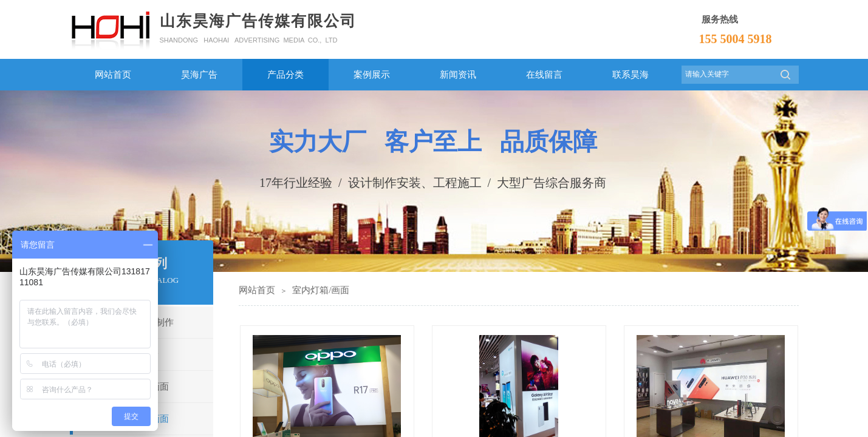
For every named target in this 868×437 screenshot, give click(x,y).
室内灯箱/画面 (321, 290)
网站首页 (257, 290)
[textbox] (727, 74)
